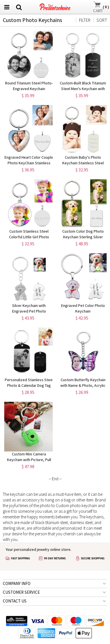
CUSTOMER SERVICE (21, 592)
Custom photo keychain (76, 506)
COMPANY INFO (17, 583)
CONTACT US (15, 601)
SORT (102, 20)
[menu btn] (7, 7)
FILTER (85, 20)
